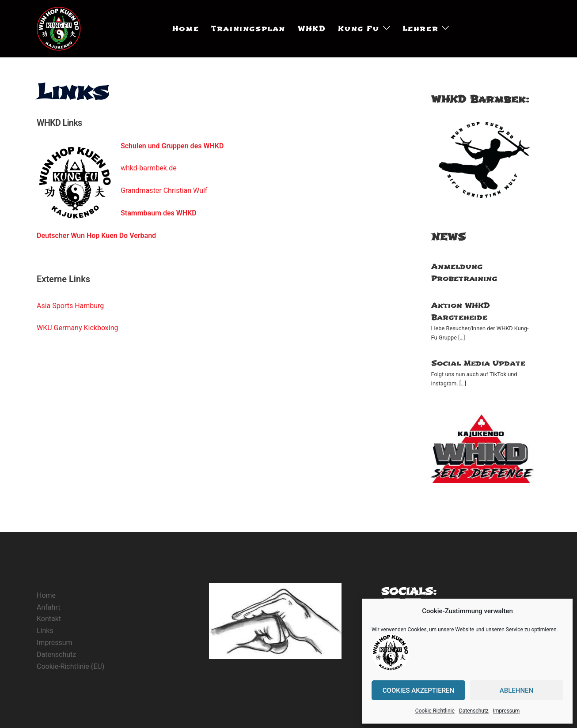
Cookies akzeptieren (418, 690)
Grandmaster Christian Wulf (164, 190)
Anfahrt (48, 607)
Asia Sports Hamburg (70, 306)
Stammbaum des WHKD (159, 213)
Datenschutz (474, 711)
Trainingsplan (248, 28)
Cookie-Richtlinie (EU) (70, 666)
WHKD (312, 28)
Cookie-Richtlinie (435, 711)
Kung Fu (359, 28)
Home (186, 28)
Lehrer (421, 28)
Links (45, 631)
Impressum (506, 711)
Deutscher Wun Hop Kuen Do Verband (96, 236)
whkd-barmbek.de (149, 168)
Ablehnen (516, 690)
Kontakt (49, 619)
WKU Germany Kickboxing (78, 328)
